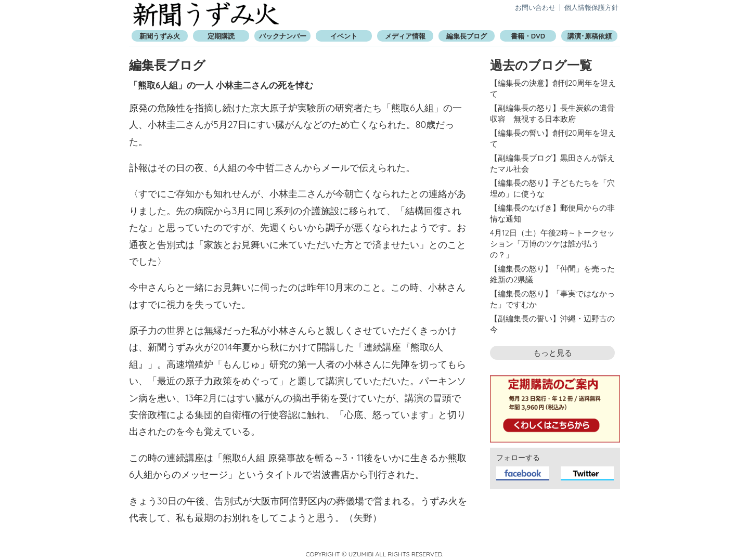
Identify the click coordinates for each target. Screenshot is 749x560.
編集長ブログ (467, 36)
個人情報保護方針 (591, 7)
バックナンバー (283, 36)
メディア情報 (405, 36)
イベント (344, 36)
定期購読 (221, 36)
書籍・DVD (528, 36)
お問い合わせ (535, 7)
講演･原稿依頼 (590, 36)
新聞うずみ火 (206, 14)
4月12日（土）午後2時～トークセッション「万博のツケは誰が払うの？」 (552, 244)
